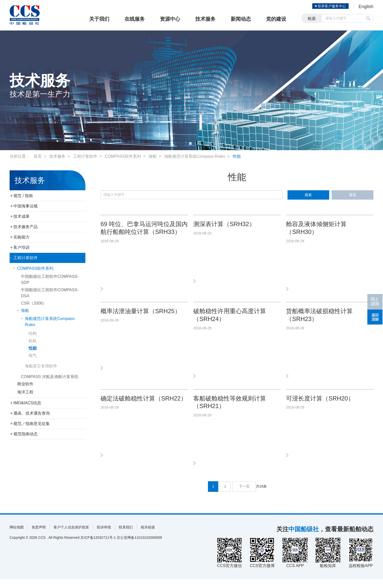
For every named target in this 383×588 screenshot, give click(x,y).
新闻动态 (241, 19)
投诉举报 (104, 536)
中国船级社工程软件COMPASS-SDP (50, 279)
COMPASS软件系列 (123, 156)
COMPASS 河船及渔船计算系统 (50, 377)
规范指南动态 (26, 434)
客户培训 (21, 247)
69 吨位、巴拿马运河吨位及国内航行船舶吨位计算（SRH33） (144, 228)
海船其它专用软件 (41, 366)
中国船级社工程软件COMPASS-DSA (50, 293)
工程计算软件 (85, 156)
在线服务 (135, 19)
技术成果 (21, 216)
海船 (153, 156)
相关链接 (148, 536)
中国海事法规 (26, 206)
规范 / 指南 (23, 196)
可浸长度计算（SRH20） (320, 405)
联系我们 (126, 536)
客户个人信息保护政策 (71, 536)
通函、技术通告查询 (32, 413)
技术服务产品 (26, 227)
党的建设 (276, 19)
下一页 (244, 496)
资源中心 (170, 19)
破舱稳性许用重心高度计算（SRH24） (230, 318)
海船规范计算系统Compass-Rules (195, 156)
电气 (33, 355)
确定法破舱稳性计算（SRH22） (144, 405)
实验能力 (21, 237)
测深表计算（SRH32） (224, 224)
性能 (237, 156)
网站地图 (17, 536)
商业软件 (25, 384)
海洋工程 (25, 392)
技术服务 (205, 19)
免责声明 (39, 536)
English (366, 7)
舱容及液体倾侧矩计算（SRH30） (316, 228)
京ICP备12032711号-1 (98, 547)
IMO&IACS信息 (27, 403)
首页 (38, 156)
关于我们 (99, 19)
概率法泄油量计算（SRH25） (141, 314)
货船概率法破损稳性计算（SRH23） (319, 318)
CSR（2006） (34, 303)
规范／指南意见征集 (32, 424)
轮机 (33, 341)
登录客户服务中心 (331, 6)
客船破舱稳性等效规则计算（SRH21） (230, 409)
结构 (33, 333)
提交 (368, 18)
